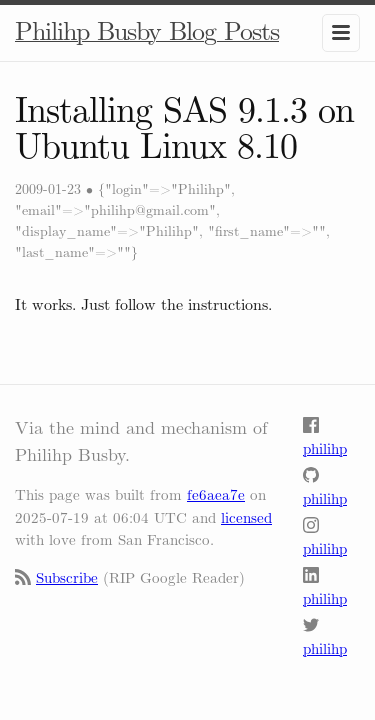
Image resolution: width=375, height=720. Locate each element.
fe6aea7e (216, 495)
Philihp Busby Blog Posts (147, 31)
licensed (246, 518)
